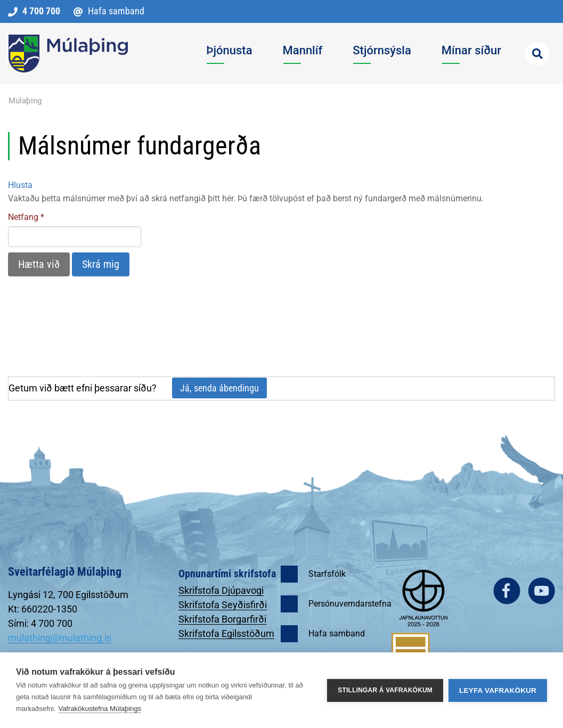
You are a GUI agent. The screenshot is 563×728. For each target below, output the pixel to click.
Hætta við (39, 264)
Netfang (23, 217)
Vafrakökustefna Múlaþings (100, 709)
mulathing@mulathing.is (60, 638)
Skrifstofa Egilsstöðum (226, 633)
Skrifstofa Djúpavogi (221, 590)
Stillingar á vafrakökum (385, 690)
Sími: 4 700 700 (40, 623)
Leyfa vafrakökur (498, 690)
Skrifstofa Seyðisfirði (223, 605)
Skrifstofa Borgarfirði (222, 619)
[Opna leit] (537, 54)
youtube (541, 591)
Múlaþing (25, 101)
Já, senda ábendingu (219, 388)
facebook (507, 591)
